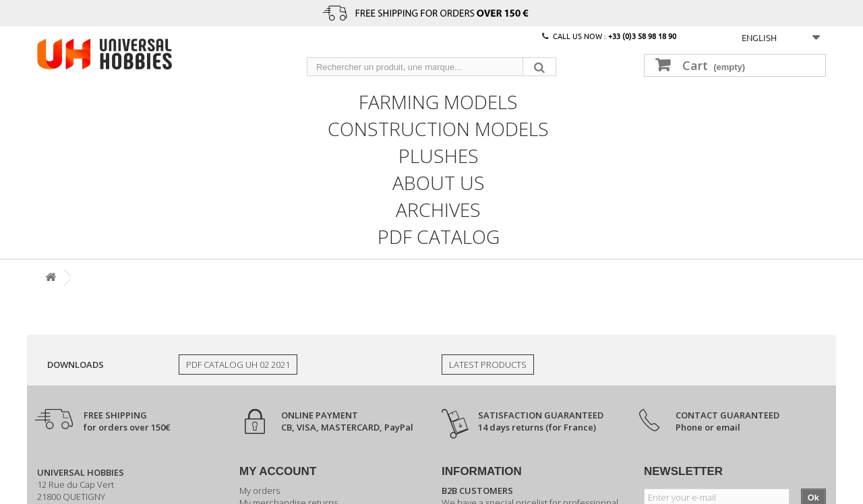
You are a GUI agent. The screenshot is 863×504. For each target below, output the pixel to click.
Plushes (439, 154)
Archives (438, 208)
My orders (260, 491)
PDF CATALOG (439, 235)
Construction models (438, 127)
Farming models (438, 100)
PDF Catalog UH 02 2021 (238, 365)
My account (278, 471)
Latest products (488, 365)
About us (439, 181)
